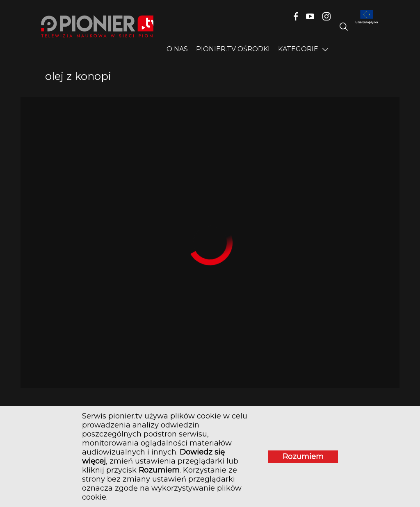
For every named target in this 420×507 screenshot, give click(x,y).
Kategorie (298, 49)
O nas (177, 49)
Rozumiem (303, 457)
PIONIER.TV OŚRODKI (233, 49)
